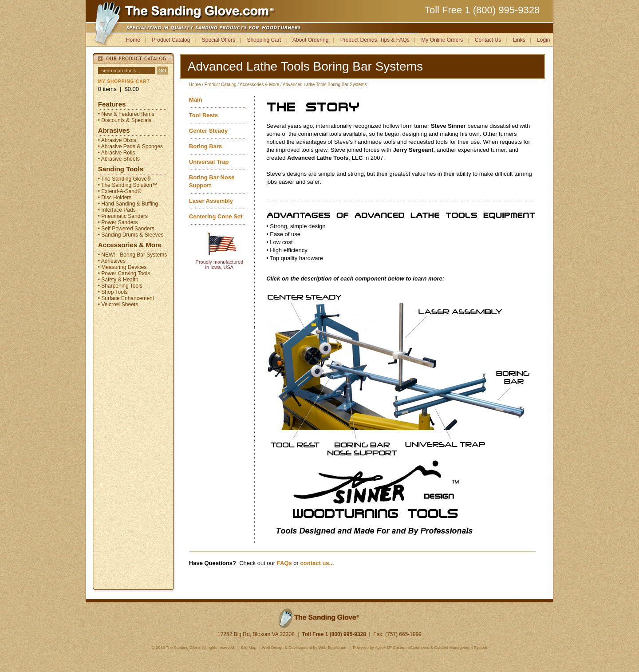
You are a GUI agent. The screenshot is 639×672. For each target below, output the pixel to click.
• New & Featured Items (126, 114)
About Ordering (310, 40)
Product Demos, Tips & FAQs (375, 40)
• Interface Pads (117, 210)
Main (196, 100)
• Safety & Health (118, 280)
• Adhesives (112, 261)
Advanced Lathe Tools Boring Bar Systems (325, 85)
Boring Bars (205, 146)
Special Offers (219, 40)
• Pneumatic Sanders (123, 216)
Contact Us (488, 40)
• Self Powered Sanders (126, 229)
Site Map (248, 648)
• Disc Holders (115, 198)
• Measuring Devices (122, 267)
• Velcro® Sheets (118, 304)
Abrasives (114, 130)
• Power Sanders (118, 222)
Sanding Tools (121, 169)
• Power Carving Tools (124, 273)
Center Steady (208, 131)
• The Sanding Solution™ (128, 185)
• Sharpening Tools (120, 286)
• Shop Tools (113, 292)
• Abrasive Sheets (119, 159)
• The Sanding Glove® (124, 179)
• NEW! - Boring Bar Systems (133, 255)
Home (133, 40)
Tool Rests (204, 115)
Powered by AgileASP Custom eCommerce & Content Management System (420, 648)
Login (543, 40)
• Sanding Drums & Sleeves (131, 235)
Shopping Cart (264, 40)
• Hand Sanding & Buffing (128, 204)
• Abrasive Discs (117, 140)
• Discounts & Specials (125, 120)
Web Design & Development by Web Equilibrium (305, 648)
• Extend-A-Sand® (120, 191)
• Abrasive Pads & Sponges (130, 146)
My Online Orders (442, 40)
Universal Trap (209, 162)
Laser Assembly (211, 201)
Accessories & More (130, 245)
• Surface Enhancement (126, 298)
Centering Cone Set (216, 216)
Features (112, 104)
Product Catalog (171, 40)
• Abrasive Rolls (117, 153)
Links (519, 40)
